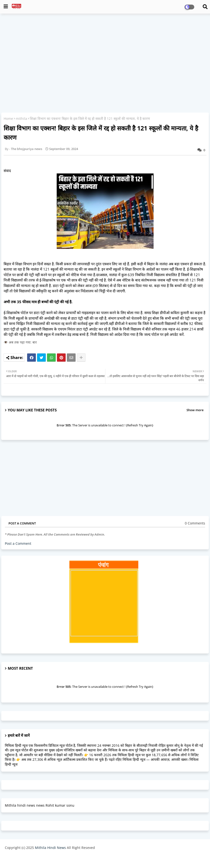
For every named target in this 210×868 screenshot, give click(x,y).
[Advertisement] (105, 52)
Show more (195, 410)
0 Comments (195, 523)
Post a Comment (18, 543)
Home (8, 118)
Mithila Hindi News (50, 848)
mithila (21, 118)
